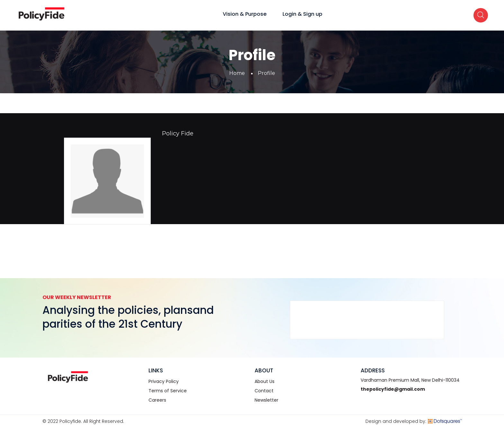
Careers (157, 400)
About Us (265, 381)
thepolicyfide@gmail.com (393, 389)
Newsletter (266, 400)
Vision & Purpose (245, 14)
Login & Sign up (302, 14)
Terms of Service (168, 391)
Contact (264, 391)
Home (237, 73)
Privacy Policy (164, 381)
